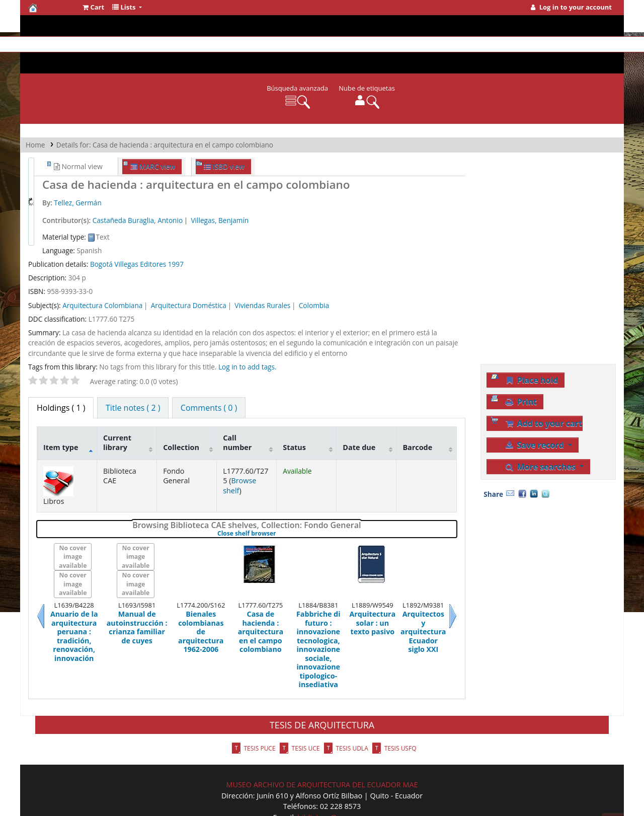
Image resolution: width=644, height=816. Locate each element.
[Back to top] (613, 788)
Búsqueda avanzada (297, 56)
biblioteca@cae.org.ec (334, 785)
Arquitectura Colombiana (102, 273)
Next (440, 584)
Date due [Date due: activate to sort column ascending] (359, 415)
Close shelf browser (278, 501)
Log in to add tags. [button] (248, 335)
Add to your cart (543, 391)
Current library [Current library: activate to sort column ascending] (117, 410)
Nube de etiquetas (367, 56)
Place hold (532, 348)
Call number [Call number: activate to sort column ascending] (237, 410)
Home (35, 113)
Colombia (314, 273)
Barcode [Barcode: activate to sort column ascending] (417, 415)
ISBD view (224, 134)
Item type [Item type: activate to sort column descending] (61, 415)
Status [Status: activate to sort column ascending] (294, 415)
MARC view (153, 134)
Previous (53, 584)
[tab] (133, 376)
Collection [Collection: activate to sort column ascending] (181, 415)
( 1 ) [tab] (61, 376)
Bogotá (101, 232)
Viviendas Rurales (262, 273)
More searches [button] (541, 434)
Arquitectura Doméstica (189, 273)
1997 (176, 232)
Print (521, 369)
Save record (535, 413)
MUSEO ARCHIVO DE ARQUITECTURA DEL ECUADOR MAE (322, 752)
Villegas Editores (140, 232)
